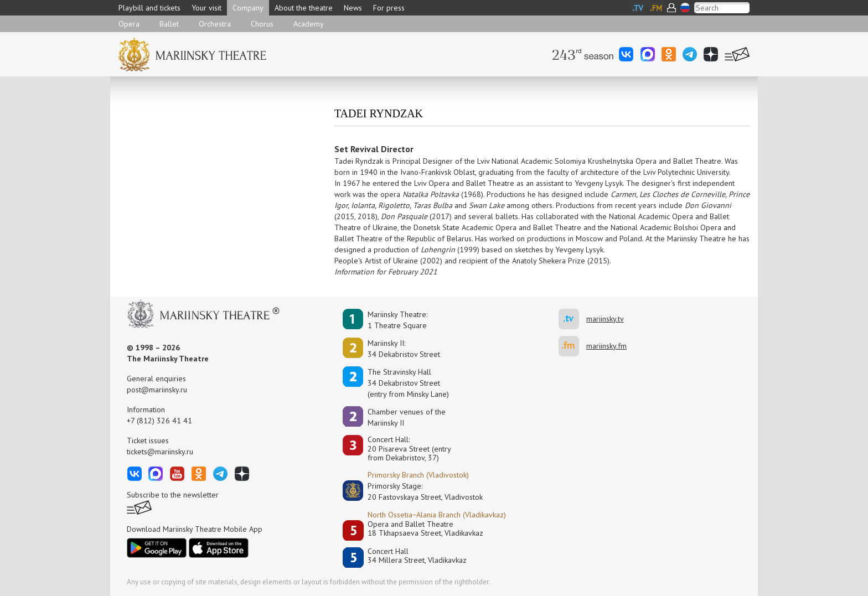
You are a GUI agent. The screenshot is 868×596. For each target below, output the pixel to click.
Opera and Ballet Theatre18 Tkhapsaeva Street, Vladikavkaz (425, 529)
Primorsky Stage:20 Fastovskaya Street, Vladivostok (417, 491)
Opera (129, 24)
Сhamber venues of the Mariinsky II (407, 417)
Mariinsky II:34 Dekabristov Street (404, 349)
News (353, 8)
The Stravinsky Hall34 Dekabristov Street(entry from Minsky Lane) (408, 383)
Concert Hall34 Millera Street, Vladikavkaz (417, 556)
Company (248, 8)
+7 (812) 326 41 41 (159, 421)
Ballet (169, 24)
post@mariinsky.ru (157, 390)
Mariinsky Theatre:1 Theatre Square (397, 320)
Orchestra (215, 24)
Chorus (262, 24)
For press (389, 8)
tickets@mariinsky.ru (160, 452)
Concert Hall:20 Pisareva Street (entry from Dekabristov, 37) (409, 449)
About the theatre (304, 8)
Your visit (206, 8)
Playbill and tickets (149, 8)
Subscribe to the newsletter (173, 495)
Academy (309, 24)
